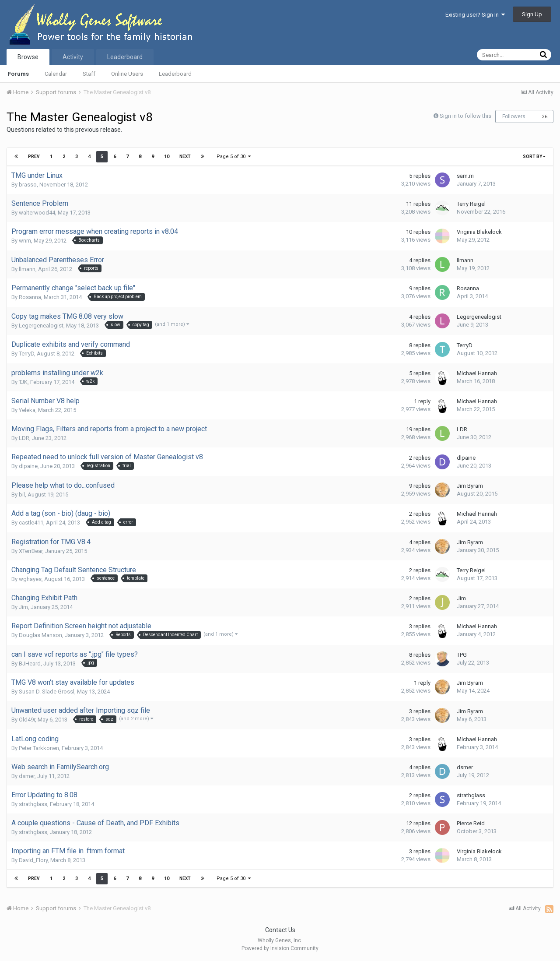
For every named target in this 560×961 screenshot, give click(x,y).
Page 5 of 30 (234, 157)
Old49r (27, 720)
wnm (25, 241)
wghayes (30, 579)
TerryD (26, 354)
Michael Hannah (477, 373)
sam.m (465, 176)
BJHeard (30, 664)
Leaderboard (175, 74)
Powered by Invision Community (280, 948)
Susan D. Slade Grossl (47, 692)
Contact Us (280, 930)
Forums (18, 74)
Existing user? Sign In (475, 15)
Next (185, 157)
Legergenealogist (41, 326)
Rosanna (30, 297)
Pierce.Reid (471, 823)
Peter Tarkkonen (39, 748)
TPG (462, 655)
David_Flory (33, 860)
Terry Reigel (471, 204)
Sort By (534, 157)
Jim (23, 607)
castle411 (31, 523)
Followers (514, 116)
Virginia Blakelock (479, 232)
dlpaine (28, 466)
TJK (23, 382)
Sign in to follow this (465, 116)
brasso (28, 185)
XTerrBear (31, 551)
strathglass (33, 804)
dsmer (27, 776)
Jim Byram (470, 486)
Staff (89, 74)
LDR (24, 438)
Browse (28, 57)
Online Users (127, 74)
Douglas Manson (40, 635)
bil (22, 495)
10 (167, 157)
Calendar (56, 74)
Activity (73, 57)
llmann (27, 269)
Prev (34, 157)
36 (545, 117)
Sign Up (532, 14)
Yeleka (27, 410)
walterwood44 (37, 213)
